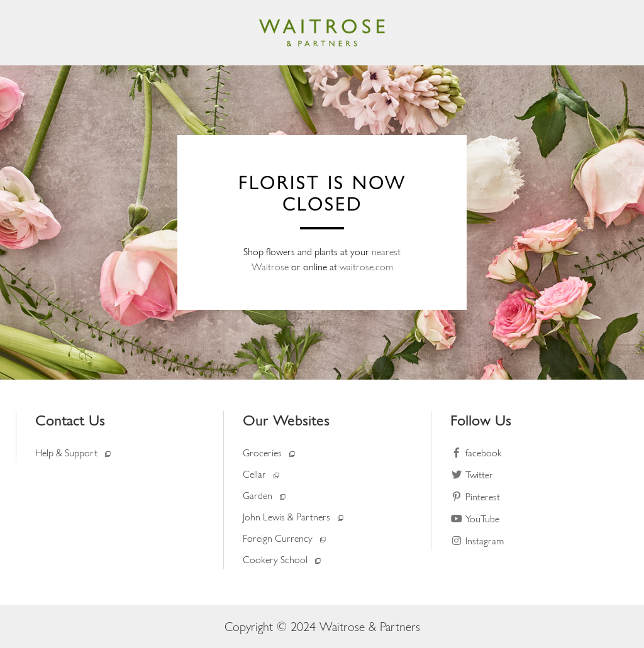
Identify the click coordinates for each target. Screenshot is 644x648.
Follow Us (481, 420)
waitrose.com (366, 267)
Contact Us (70, 420)
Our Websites (286, 420)
